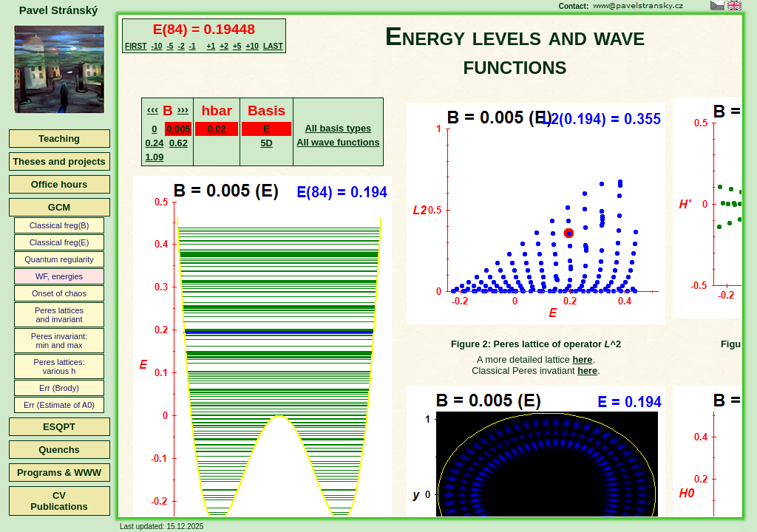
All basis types (339, 128)
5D (266, 143)
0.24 (154, 143)
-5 (170, 46)
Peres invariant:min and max (59, 341)
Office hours (60, 184)
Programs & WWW (59, 473)
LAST (273, 46)
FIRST (136, 46)
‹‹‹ (153, 109)
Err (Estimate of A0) (59, 405)
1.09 (154, 157)
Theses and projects (59, 161)
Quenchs (59, 450)
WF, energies (59, 276)
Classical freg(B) (60, 225)
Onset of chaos (59, 293)
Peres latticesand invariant (59, 315)
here (582, 359)
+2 (224, 46)
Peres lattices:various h (59, 366)
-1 (193, 46)
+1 (211, 46)
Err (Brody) (59, 388)
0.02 (217, 129)
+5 (237, 46)
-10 (157, 46)
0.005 (178, 129)
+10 (252, 46)
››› (183, 109)
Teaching (59, 139)
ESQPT (59, 427)
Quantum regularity (59, 259)
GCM (59, 207)
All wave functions (338, 142)
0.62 (179, 143)
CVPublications (59, 501)
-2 (181, 46)
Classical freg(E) (60, 242)
